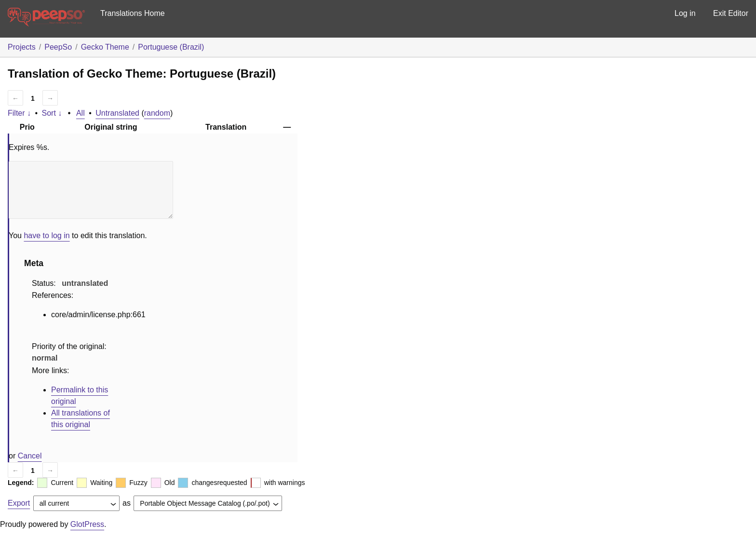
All (81, 113)
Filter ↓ (19, 113)
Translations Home (133, 13)
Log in (685, 13)
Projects (22, 47)
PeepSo (58, 47)
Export (19, 503)
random (157, 113)
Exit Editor (731, 13)
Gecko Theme (105, 47)
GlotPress (87, 524)
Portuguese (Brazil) (171, 47)
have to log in (47, 235)
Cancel (30, 456)
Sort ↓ (52, 113)
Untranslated (117, 113)
